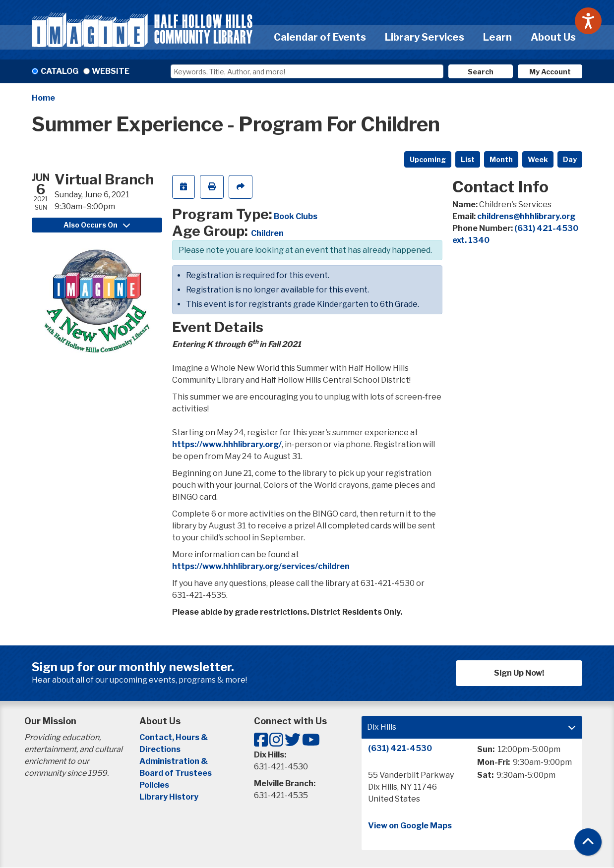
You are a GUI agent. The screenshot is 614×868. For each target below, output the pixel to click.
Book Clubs (296, 216)
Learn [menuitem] (497, 37)
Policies (154, 785)
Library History (169, 797)
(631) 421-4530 (400, 748)
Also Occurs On (97, 225)
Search (481, 72)
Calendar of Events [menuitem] (320, 37)
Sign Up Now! (519, 673)
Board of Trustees (176, 773)
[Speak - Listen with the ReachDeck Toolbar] (588, 21)
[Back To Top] (588, 842)
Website (111, 71)
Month (501, 159)
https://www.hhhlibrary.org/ (227, 444)
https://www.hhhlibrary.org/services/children (261, 566)
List (468, 159)
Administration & (174, 761)
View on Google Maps (410, 826)
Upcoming (428, 159)
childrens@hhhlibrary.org (526, 216)
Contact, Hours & (174, 737)
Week (538, 159)
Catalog (60, 71)
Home (43, 98)
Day (570, 159)
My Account (550, 72)
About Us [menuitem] (553, 37)
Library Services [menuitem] (425, 37)
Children (267, 233)
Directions (160, 749)
